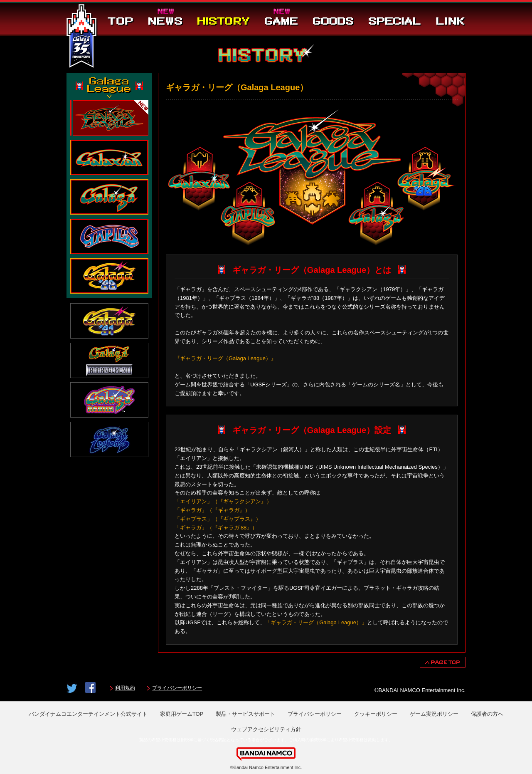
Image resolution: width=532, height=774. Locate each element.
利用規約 (125, 688)
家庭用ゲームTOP (182, 714)
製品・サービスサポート (245, 714)
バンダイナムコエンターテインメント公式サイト (88, 714)
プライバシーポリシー (177, 688)
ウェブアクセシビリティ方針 (266, 729)
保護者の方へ (487, 714)
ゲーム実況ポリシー (434, 714)
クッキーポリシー (376, 714)
